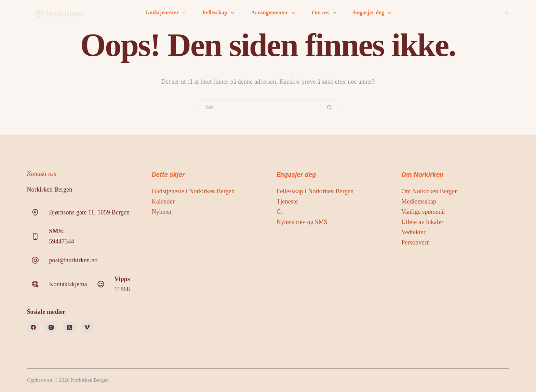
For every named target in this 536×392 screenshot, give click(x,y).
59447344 (61, 241)
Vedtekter (413, 232)
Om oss (325, 13)
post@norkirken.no (73, 260)
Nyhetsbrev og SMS (302, 222)
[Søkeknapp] (329, 107)
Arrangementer (274, 13)
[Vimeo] (87, 327)
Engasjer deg (373, 13)
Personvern (416, 242)
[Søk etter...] (261, 107)
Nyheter (162, 212)
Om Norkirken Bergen (430, 191)
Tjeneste (287, 201)
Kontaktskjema (68, 284)
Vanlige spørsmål (423, 212)
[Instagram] (51, 327)
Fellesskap (219, 13)
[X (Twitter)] (69, 327)
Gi (280, 212)
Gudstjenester (167, 13)
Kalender (163, 201)
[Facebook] (33, 327)
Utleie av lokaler (422, 222)
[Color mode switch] (507, 13)
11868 (122, 289)
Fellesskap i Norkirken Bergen (315, 191)
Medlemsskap (419, 201)
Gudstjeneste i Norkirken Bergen (193, 191)
